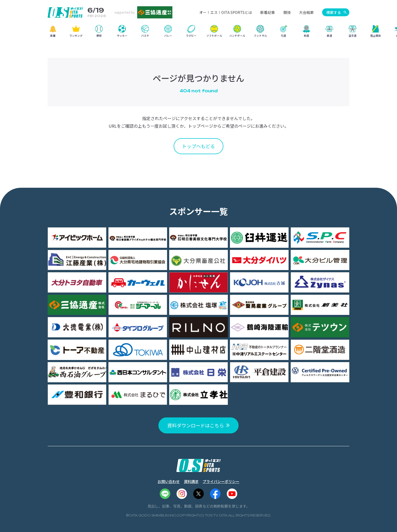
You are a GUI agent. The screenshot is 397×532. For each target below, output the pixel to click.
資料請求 (191, 481)
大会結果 (306, 12)
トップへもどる (198, 146)
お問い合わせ (169, 481)
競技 (287, 12)
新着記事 (268, 12)
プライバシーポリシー (221, 481)
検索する (334, 12)
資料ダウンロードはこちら (196, 425)
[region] (198, 33)
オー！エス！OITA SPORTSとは (226, 12)
